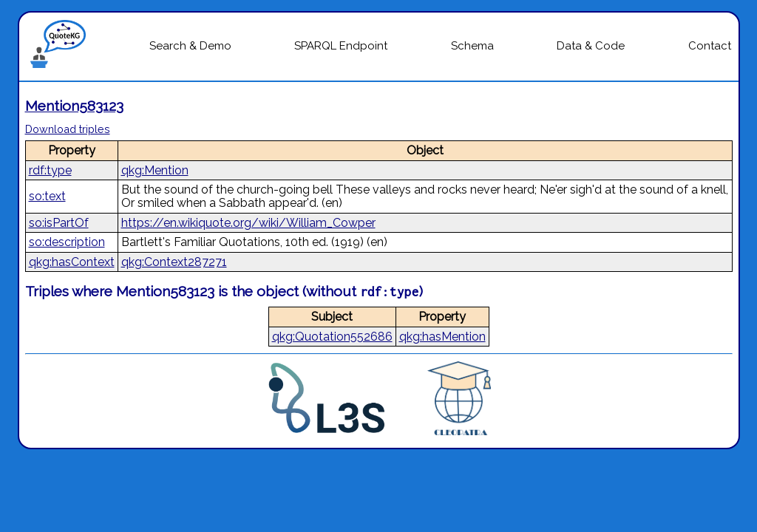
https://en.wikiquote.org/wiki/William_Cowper (248, 223)
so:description (67, 242)
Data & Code (591, 46)
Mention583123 (74, 106)
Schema (472, 46)
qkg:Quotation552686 (332, 337)
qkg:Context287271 (174, 262)
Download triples (68, 129)
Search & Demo (190, 46)
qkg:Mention (155, 170)
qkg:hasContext (72, 262)
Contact (710, 46)
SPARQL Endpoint (341, 46)
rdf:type (50, 170)
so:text (47, 196)
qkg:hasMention (442, 337)
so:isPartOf (59, 223)
